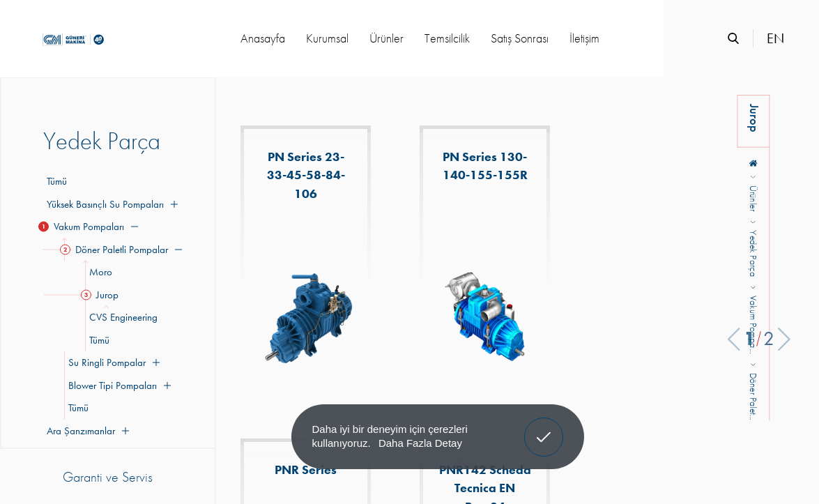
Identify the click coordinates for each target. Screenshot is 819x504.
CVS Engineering (121, 317)
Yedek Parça (753, 254)
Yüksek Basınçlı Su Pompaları (110, 204)
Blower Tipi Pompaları (117, 385)
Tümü (57, 181)
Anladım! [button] (544, 427)
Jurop (102, 295)
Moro (99, 272)
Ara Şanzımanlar (86, 431)
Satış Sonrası (520, 38)
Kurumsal (327, 38)
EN (775, 38)
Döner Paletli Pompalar (123, 250)
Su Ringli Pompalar (112, 362)
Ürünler (386, 38)
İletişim (584, 38)
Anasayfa (263, 38)
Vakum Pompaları (91, 227)
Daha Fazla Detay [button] (420, 443)
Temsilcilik (447, 38)
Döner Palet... (753, 397)
